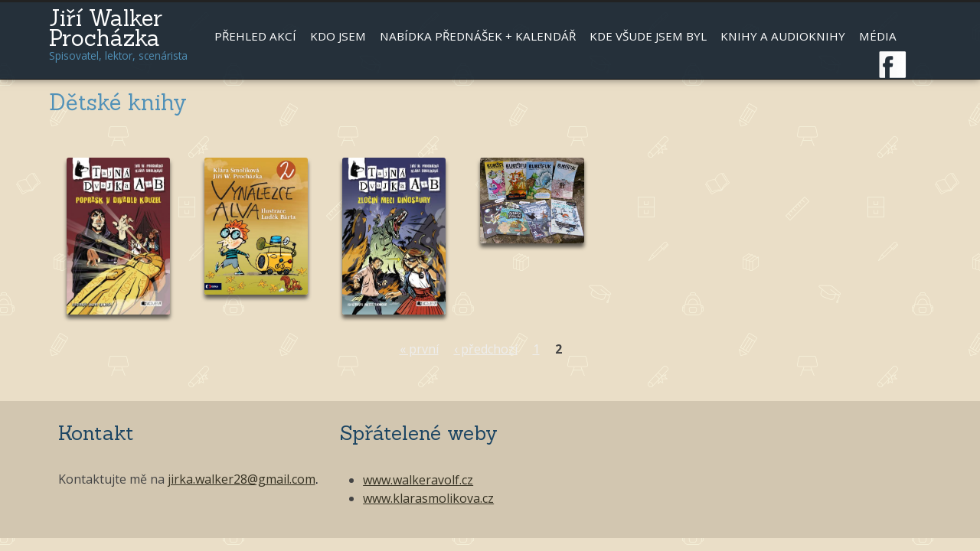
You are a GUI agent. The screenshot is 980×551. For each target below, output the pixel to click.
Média (878, 36)
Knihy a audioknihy (783, 36)
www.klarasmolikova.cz (428, 498)
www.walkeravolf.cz (418, 480)
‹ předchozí (486, 349)
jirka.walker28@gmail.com (242, 479)
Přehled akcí (255, 36)
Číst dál (118, 244)
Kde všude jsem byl (648, 36)
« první (419, 349)
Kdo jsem (338, 36)
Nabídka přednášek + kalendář (478, 36)
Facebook (893, 65)
